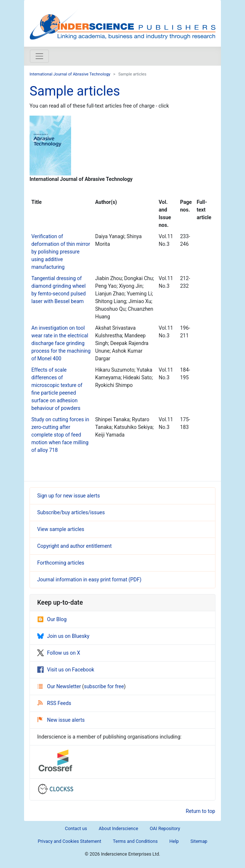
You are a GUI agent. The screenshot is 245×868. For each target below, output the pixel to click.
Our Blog (52, 619)
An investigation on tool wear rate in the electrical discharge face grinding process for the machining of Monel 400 (61, 343)
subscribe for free (104, 686)
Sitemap (199, 841)
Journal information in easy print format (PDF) (89, 580)
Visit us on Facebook (66, 670)
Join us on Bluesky (63, 636)
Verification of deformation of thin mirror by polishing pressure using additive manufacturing (61, 252)
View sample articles (61, 529)
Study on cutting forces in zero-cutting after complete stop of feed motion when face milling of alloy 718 (60, 435)
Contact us (76, 828)
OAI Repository (165, 828)
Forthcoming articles (61, 563)
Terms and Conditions (135, 841)
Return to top (201, 811)
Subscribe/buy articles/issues (71, 512)
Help (174, 841)
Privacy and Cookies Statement (69, 841)
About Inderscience (118, 828)
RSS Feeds (54, 703)
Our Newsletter (60, 686)
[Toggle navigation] (39, 56)
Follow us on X (59, 653)
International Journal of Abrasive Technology (70, 74)
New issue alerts (61, 720)
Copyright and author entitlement (74, 546)
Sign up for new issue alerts (69, 496)
